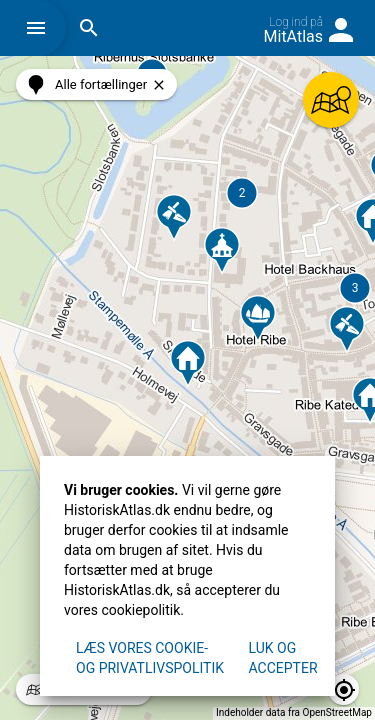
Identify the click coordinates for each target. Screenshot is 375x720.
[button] (41, 28)
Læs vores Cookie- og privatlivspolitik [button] (150, 658)
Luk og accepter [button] (283, 658)
